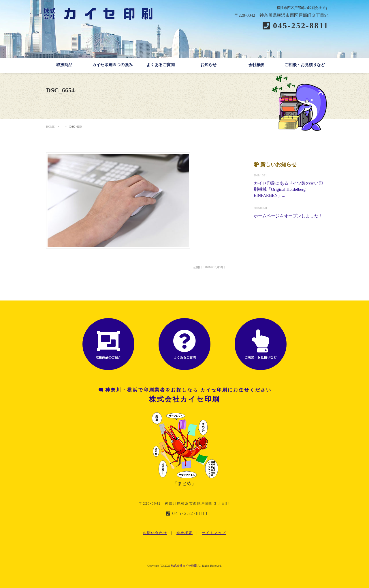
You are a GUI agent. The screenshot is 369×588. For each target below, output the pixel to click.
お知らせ (208, 65)
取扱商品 (64, 65)
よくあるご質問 (161, 65)
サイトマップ (214, 533)
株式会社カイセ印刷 (184, 566)
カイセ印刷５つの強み (112, 65)
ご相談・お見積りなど (305, 65)
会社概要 (257, 65)
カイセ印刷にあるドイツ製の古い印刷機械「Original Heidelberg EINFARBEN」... (288, 189)
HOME (50, 127)
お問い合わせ (155, 533)
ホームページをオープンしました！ (288, 216)
